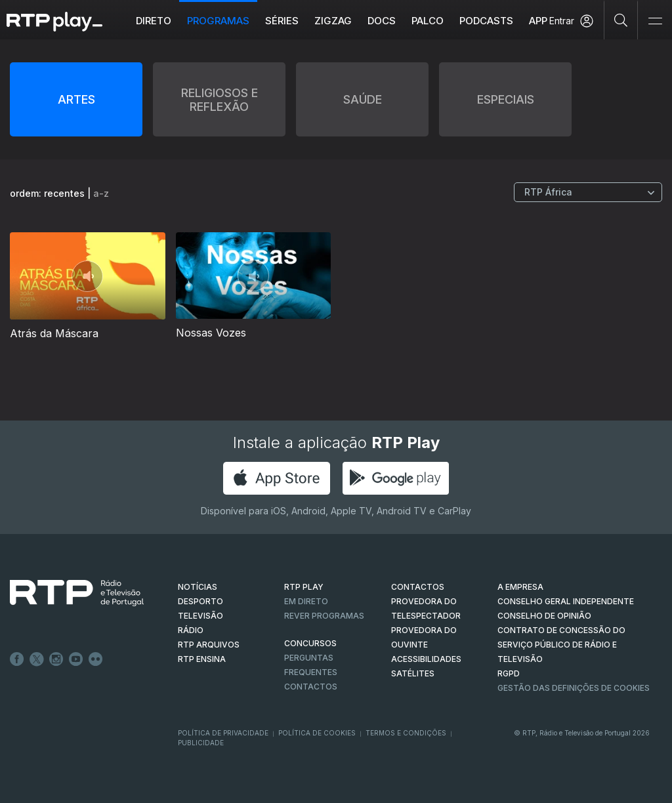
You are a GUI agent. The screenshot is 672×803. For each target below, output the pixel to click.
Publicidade (201, 743)
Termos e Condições (406, 733)
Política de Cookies (317, 733)
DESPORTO (200, 601)
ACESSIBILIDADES (426, 659)
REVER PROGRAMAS (324, 616)
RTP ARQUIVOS (209, 645)
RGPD (509, 673)
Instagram (56, 659)
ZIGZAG (333, 21)
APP (538, 21)
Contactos (311, 687)
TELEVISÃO (200, 616)
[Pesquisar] (621, 20)
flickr (96, 659)
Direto (154, 21)
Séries (282, 21)
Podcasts (486, 21)
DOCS (382, 21)
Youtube (76, 659)
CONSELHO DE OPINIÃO (544, 616)
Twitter (37, 659)
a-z (101, 193)
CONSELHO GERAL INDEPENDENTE (566, 601)
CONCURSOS (310, 643)
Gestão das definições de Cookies (574, 688)
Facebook (17, 659)
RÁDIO (191, 630)
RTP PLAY (304, 587)
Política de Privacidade (223, 733)
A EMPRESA (520, 587)
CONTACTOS (418, 587)
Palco (428, 21)
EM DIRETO (306, 601)
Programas (218, 21)
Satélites (413, 673)
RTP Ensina (202, 659)
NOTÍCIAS (198, 587)
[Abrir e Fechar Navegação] (655, 21)
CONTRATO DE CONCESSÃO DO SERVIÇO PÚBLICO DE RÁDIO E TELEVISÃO (561, 645)
